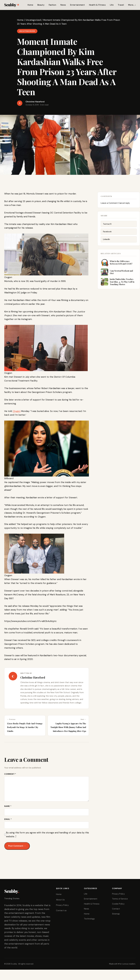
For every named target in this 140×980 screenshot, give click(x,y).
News (63, 5)
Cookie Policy (118, 904)
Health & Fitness (97, 5)
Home (30, 5)
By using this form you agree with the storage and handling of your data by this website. (47, 835)
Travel (121, 5)
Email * (8, 819)
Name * (8, 806)
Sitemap (116, 914)
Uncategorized (33, 20)
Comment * (10, 774)
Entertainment (77, 5)
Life (112, 5)
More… (131, 5)
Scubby (12, 5)
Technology (89, 919)
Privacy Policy (62, 905)
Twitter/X (107, 225)
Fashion (52, 5)
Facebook (107, 233)
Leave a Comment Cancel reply (115, 204)
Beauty (41, 5)
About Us (60, 900)
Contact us (61, 910)
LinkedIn (106, 241)
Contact (116, 909)
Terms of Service (120, 899)
